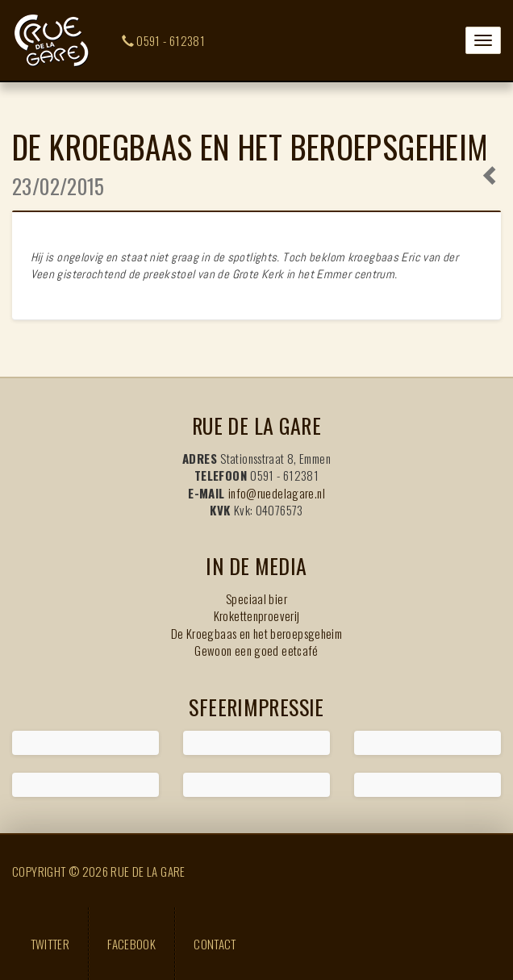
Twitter (50, 944)
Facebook (131, 944)
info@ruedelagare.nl (277, 493)
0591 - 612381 (164, 41)
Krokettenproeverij (257, 615)
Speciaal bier (256, 598)
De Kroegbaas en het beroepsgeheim (256, 633)
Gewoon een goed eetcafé (256, 650)
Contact (215, 944)
